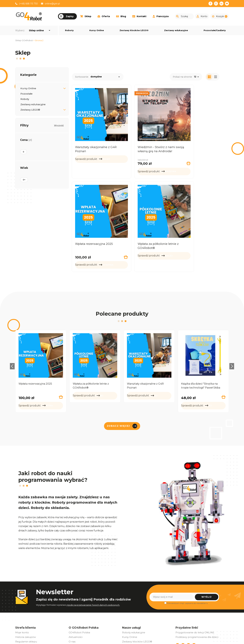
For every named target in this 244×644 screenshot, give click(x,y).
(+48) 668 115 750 (28, 4)
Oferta (104, 16)
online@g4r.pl (52, 4)
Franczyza (161, 16)
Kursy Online (97, 30)
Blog (121, 16)
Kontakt (139, 16)
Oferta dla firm (77, 620)
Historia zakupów (26, 607)
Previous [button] (11, 336)
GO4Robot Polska (79, 602)
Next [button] (234, 336)
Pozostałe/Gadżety (215, 30)
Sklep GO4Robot (24, 40)
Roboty (69, 30)
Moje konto (22, 602)
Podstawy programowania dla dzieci (197, 607)
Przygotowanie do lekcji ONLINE (195, 602)
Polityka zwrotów (25, 616)
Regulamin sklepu (26, 611)
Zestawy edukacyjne (176, 30)
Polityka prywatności (27, 620)
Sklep (86, 16)
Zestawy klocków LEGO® (134, 30)
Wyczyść (59, 125)
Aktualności (76, 607)
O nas (72, 611)
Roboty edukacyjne (134, 602)
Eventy (73, 616)
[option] (41, 341)
